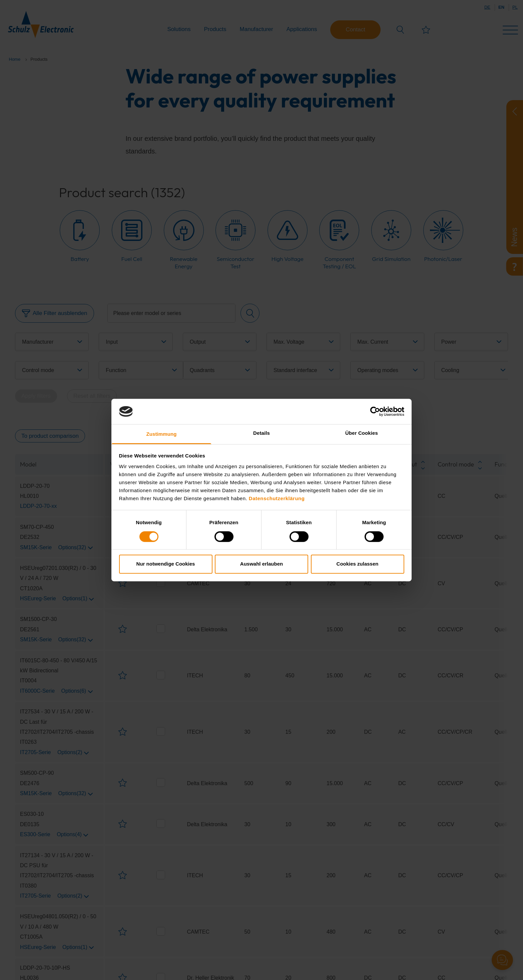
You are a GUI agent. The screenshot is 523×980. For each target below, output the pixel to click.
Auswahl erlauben (261, 564)
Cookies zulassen (358, 564)
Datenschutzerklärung (277, 498)
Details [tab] (261, 433)
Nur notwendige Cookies (166, 564)
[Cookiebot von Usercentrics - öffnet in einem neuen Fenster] (375, 411)
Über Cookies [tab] (362, 433)
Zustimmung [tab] (162, 434)
